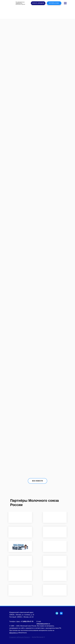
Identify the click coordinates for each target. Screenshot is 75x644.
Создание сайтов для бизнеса (19, 637)
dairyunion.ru (14, 633)
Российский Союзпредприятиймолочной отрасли (20, 3)
